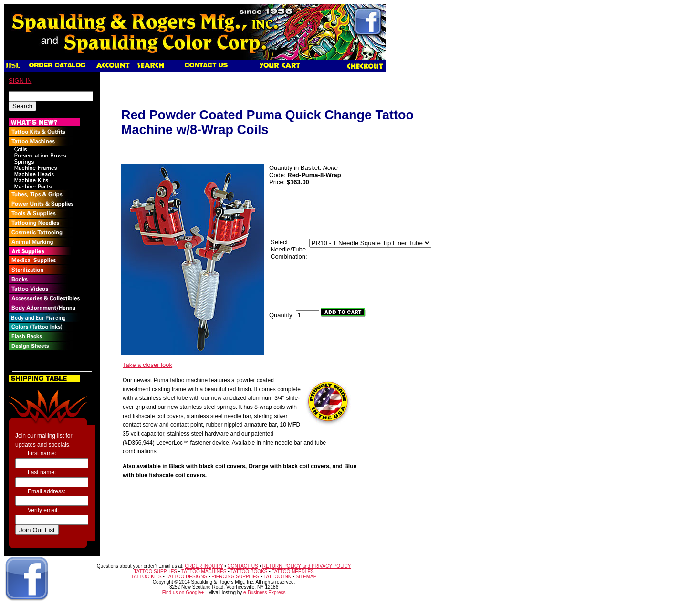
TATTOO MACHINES (204, 571)
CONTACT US (243, 566)
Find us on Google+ (183, 592)
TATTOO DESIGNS (186, 577)
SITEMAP (306, 577)
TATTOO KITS (146, 577)
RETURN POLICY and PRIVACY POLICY (307, 566)
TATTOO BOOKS (249, 571)
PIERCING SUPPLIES (235, 577)
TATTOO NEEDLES (293, 571)
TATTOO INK (277, 577)
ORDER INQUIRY (204, 566)
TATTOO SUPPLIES (155, 571)
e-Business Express (264, 592)
